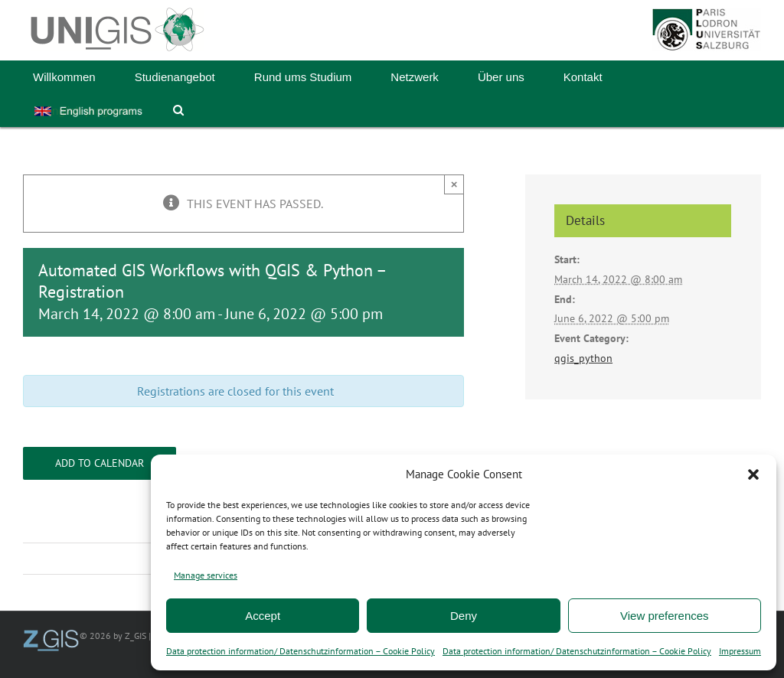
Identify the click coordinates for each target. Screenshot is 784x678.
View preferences (665, 616)
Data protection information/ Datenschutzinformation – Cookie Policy (301, 651)
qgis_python (583, 358)
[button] (753, 474)
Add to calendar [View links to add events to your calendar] (100, 463)
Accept (263, 616)
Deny (464, 616)
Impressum (740, 651)
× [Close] (454, 184)
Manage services (206, 575)
